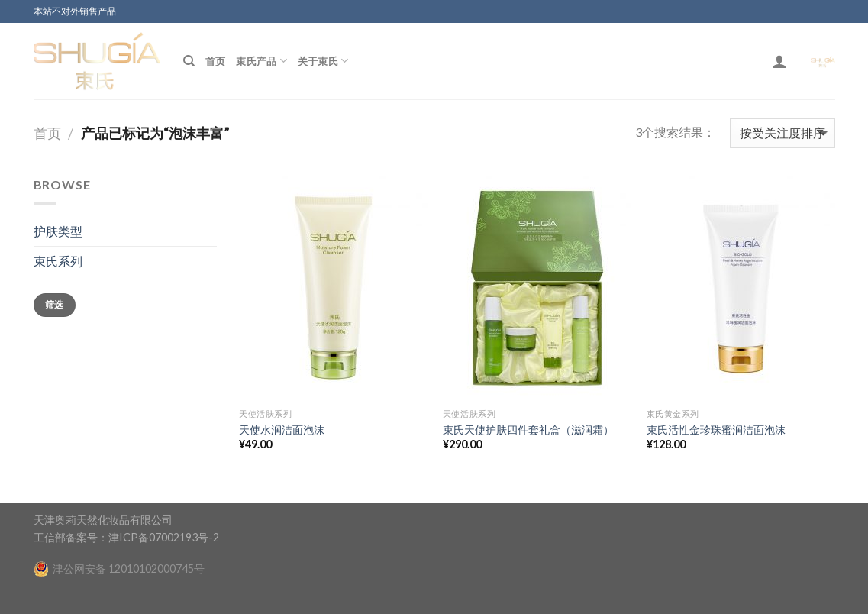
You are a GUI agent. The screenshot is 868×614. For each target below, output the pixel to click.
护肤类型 (58, 231)
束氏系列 (58, 261)
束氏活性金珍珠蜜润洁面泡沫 (716, 430)
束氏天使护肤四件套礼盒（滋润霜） (528, 430)
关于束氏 (323, 61)
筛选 (55, 304)
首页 (216, 61)
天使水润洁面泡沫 (282, 430)
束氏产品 (261, 61)
